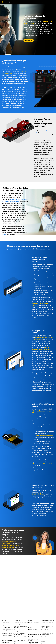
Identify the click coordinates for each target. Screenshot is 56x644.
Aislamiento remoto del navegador (20, 637)
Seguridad (4, 625)
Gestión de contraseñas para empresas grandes (21, 623)
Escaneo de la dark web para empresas (47, 627)
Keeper (6, 2)
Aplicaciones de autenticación (43, 436)
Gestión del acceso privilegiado (19, 630)
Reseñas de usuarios (7, 636)
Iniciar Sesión (47, 2)
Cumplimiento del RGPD (8, 633)
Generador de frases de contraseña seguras (47, 634)
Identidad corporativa (7, 640)
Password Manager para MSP (20, 641)
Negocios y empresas (34, 623)
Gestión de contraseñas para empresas (21, 627)
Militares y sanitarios (33, 630)
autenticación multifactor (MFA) (42, 464)
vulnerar (4, 235)
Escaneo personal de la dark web (47, 623)
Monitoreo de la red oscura (33, 640)
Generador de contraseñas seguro (46, 630)
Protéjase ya (29, 40)
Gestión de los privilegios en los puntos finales (21, 634)
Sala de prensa (5, 638)
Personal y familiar (33, 625)
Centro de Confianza (7, 627)
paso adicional (46, 413)
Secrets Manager (33, 637)
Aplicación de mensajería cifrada (47, 637)
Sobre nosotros (6, 623)
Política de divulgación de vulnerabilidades (8, 630)
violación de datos (38, 494)
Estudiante (31, 627)
